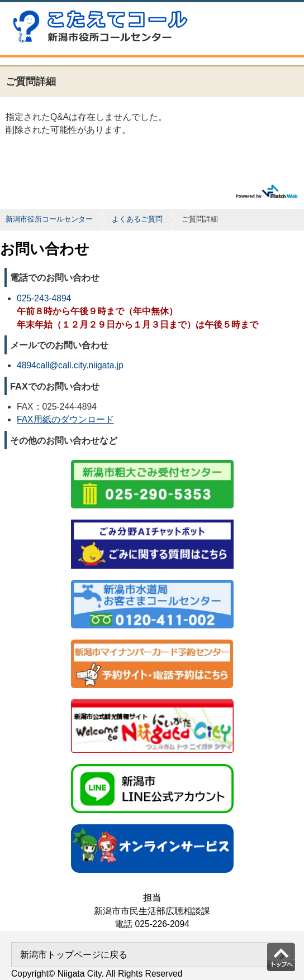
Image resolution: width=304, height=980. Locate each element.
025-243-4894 (44, 298)
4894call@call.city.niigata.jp (70, 365)
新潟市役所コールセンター (49, 219)
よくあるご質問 (137, 219)
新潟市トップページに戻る (74, 955)
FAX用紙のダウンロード (65, 419)
